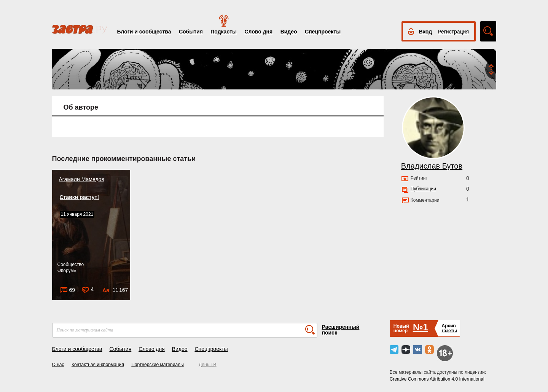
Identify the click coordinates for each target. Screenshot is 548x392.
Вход (426, 32)
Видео (289, 32)
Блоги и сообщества (144, 32)
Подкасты (224, 32)
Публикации (423, 189)
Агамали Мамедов (82, 179)
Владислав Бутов (432, 166)
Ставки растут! (80, 197)
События (191, 32)
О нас (58, 365)
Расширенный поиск (341, 330)
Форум (67, 271)
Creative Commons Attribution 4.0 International (437, 379)
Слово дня (258, 32)
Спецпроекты (323, 32)
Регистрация (453, 32)
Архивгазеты (449, 328)
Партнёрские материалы (158, 365)
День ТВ (207, 365)
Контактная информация (98, 365)
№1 (421, 327)
